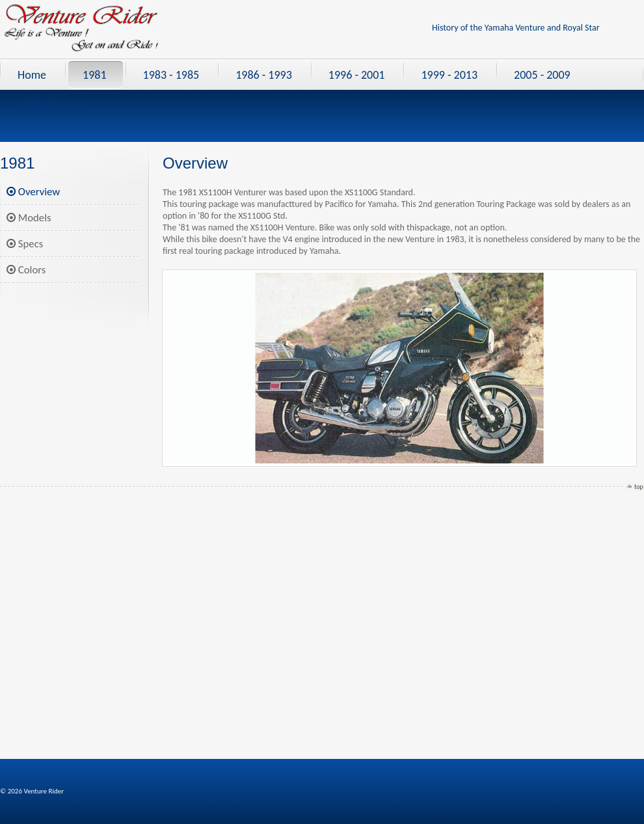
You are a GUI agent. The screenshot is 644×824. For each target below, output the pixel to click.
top (639, 487)
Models (29, 218)
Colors (26, 270)
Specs (25, 244)
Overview (33, 192)
